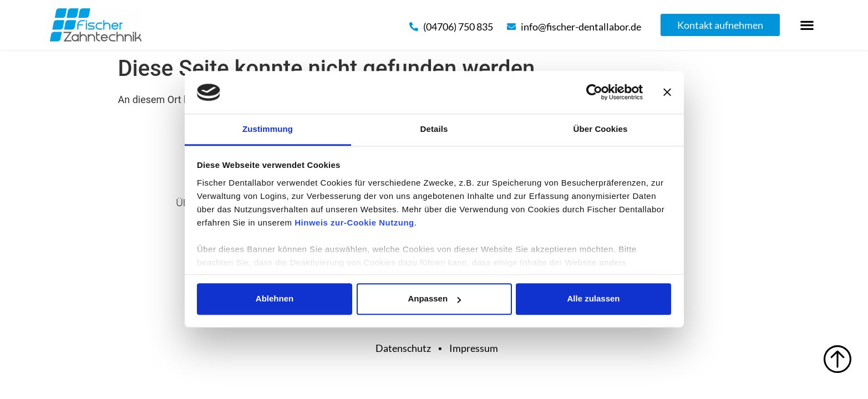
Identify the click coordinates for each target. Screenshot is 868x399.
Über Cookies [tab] (601, 129)
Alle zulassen (593, 299)
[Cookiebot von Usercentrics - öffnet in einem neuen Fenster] (594, 93)
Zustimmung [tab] (268, 129)
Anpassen (434, 299)
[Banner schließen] (667, 93)
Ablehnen (275, 299)
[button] (807, 25)
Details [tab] (434, 129)
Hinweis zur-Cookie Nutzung (354, 222)
